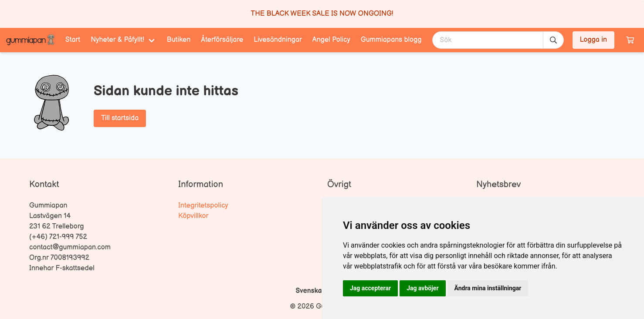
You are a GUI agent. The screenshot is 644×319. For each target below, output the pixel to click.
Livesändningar (278, 40)
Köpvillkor (193, 216)
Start (73, 40)
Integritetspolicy (203, 206)
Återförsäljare (222, 40)
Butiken (179, 40)
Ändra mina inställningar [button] (488, 288)
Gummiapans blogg (391, 40)
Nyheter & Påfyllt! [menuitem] (117, 40)
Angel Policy (331, 40)
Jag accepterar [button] (370, 288)
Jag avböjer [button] (422, 288)
